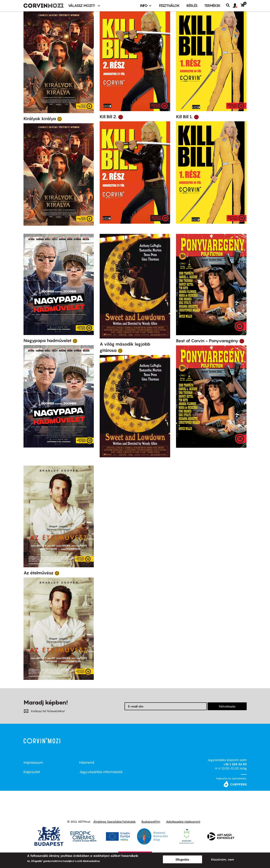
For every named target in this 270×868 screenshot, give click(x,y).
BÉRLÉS (192, 6)
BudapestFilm (151, 822)
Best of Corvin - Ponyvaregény (207, 341)
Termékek (212, 6)
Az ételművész (38, 573)
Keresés (229, 5)
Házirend (87, 762)
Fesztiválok (169, 6)
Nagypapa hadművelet (47, 340)
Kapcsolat (32, 772)
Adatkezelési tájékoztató (183, 822)
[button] (237, 6)
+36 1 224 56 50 (235, 764)
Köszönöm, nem (223, 859)
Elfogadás (182, 859)
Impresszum (33, 762)
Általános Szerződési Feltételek (114, 822)
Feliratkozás (227, 706)
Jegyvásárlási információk (101, 772)
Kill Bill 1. (184, 117)
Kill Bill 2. (108, 117)
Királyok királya (40, 119)
